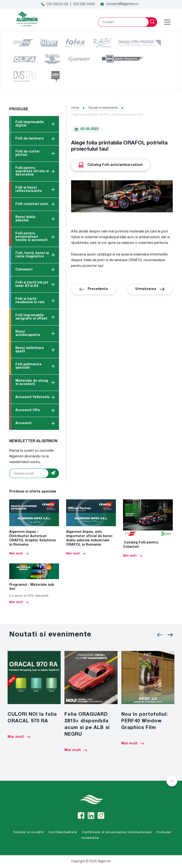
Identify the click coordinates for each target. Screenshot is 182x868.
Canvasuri (24, 270)
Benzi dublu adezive (25, 219)
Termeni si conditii (28, 832)
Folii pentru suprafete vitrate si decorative (32, 171)
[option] (34, 695)
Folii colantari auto (32, 204)
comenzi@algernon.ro (122, 4)
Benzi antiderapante (28, 333)
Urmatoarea (150, 289)
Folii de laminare (30, 139)
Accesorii (23, 423)
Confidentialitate (63, 832)
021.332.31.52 (57, 4)
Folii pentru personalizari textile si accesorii (31, 237)
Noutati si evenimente (103, 108)
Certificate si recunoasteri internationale (117, 832)
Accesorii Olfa (28, 410)
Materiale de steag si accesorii (32, 383)
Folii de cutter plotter (28, 153)
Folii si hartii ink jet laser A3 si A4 (32, 284)
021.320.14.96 (84, 4)
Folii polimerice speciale (29, 366)
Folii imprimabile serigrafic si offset (31, 317)
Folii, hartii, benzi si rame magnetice (32, 255)
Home (75, 108)
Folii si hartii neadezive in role (30, 301)
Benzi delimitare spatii (30, 350)
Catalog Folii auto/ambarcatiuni (110, 165)
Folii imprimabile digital (30, 124)
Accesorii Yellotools (32, 397)
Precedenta (94, 289)
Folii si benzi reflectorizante (29, 189)
